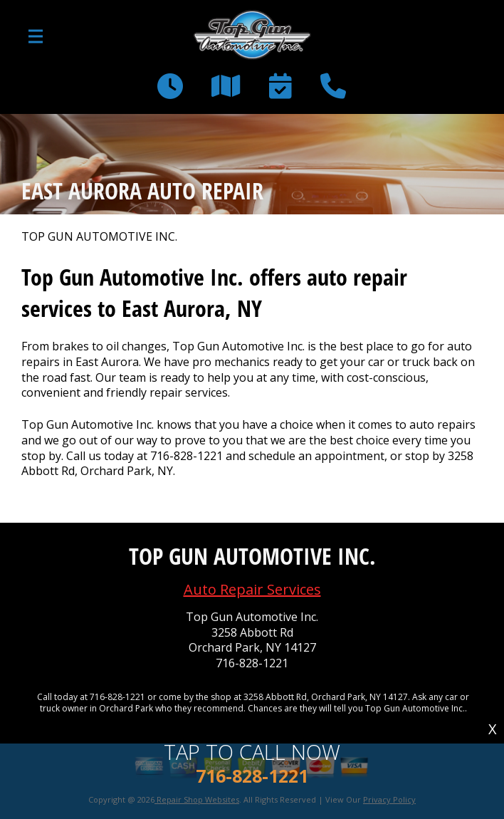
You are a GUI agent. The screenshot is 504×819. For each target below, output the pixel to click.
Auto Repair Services (252, 589)
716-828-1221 (187, 456)
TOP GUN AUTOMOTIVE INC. (99, 237)
